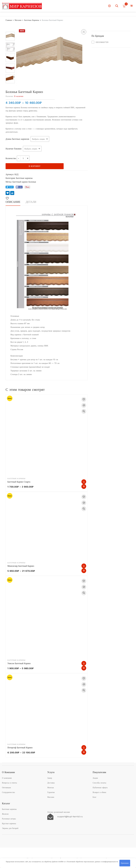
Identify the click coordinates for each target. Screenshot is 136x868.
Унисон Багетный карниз (19, 663)
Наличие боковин (14, 149)
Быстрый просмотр (84, 411)
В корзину (35, 166)
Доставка (51, 783)
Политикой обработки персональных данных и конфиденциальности (92, 862)
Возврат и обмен (99, 792)
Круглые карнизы (9, 823)
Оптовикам (6, 788)
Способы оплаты (99, 783)
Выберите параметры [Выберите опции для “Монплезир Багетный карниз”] (84, 566)
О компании (7, 778)
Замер (50, 778)
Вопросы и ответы (9, 783)
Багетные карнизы (32, 20)
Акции (95, 778)
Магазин (18, 20)
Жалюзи (5, 814)
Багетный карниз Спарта (19, 482)
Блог (95, 797)
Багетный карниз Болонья (24, 182)
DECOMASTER (102, 42)
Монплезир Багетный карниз (21, 566)
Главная (9, 20)
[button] (84, 32)
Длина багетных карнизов (17, 139)
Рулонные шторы (9, 819)
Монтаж (51, 788)
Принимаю (125, 863)
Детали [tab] (31, 202)
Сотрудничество (8, 792)
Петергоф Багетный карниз (20, 748)
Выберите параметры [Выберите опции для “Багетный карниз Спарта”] (84, 482)
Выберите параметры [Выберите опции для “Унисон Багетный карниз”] (84, 663)
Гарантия (51, 792)
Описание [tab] (13, 202)
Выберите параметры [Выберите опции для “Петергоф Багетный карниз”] (84, 748)
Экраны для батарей (10, 828)
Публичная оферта (100, 788)
